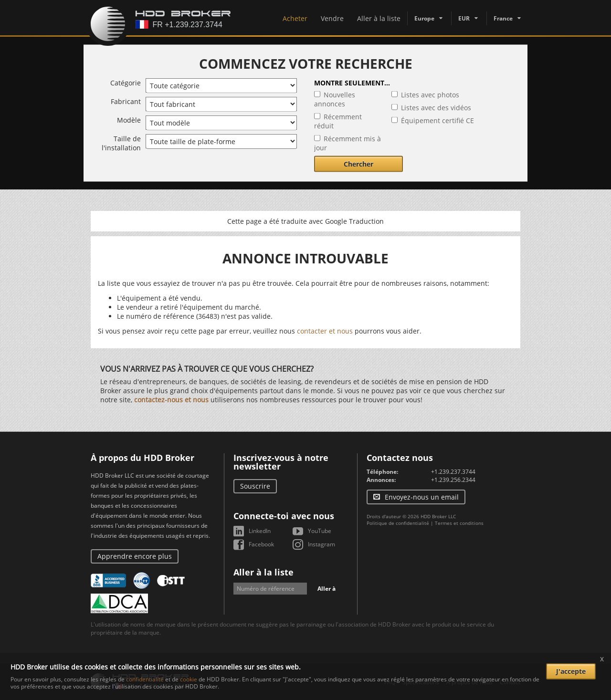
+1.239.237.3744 (453, 472)
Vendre (332, 18)
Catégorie (126, 83)
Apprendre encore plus (135, 556)
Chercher (358, 164)
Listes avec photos (430, 95)
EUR (464, 18)
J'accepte (571, 671)
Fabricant (126, 101)
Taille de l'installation (121, 143)
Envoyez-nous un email (422, 497)
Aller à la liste (379, 18)
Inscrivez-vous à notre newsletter (281, 462)
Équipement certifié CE (437, 120)
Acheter (295, 18)
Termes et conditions (459, 523)
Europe (424, 18)
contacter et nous (325, 331)
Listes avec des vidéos (436, 108)
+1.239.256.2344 (453, 480)
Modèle (129, 120)
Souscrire (255, 486)
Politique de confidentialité (398, 523)
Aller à (327, 589)
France (503, 18)
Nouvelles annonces (335, 99)
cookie (189, 679)
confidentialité (145, 679)
